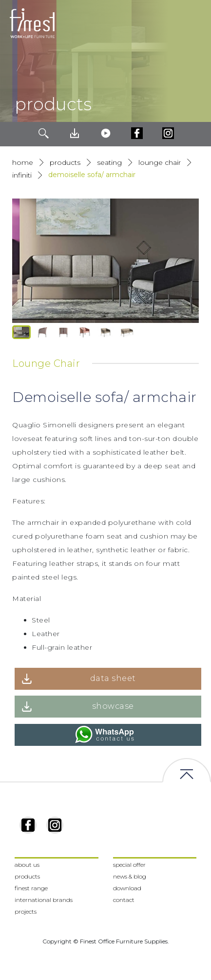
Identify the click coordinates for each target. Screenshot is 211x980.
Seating (109, 162)
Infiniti (22, 175)
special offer (129, 865)
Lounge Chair (160, 162)
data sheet (113, 678)
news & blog (130, 876)
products (65, 162)
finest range (31, 888)
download (127, 888)
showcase (113, 706)
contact (124, 900)
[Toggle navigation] (196, 23)
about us (27, 865)
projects (26, 911)
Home (23, 162)
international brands (44, 900)
